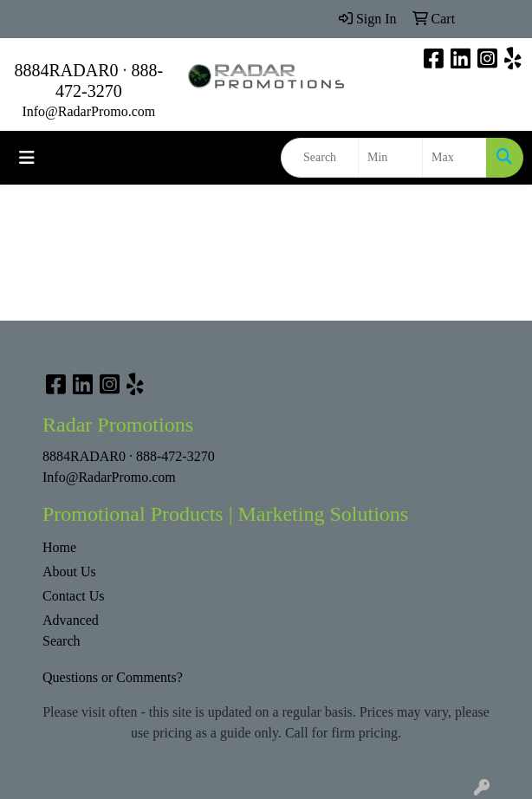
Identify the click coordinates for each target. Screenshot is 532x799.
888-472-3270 (175, 456)
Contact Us (74, 596)
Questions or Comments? (113, 677)
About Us (69, 572)
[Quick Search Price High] (454, 158)
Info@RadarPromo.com (88, 111)
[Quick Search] (320, 158)
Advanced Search (71, 630)
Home (59, 547)
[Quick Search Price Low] (390, 158)
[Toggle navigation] (27, 158)
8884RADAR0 (66, 70)
